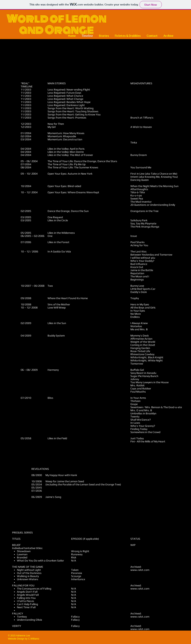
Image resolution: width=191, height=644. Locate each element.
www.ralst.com (140, 570)
